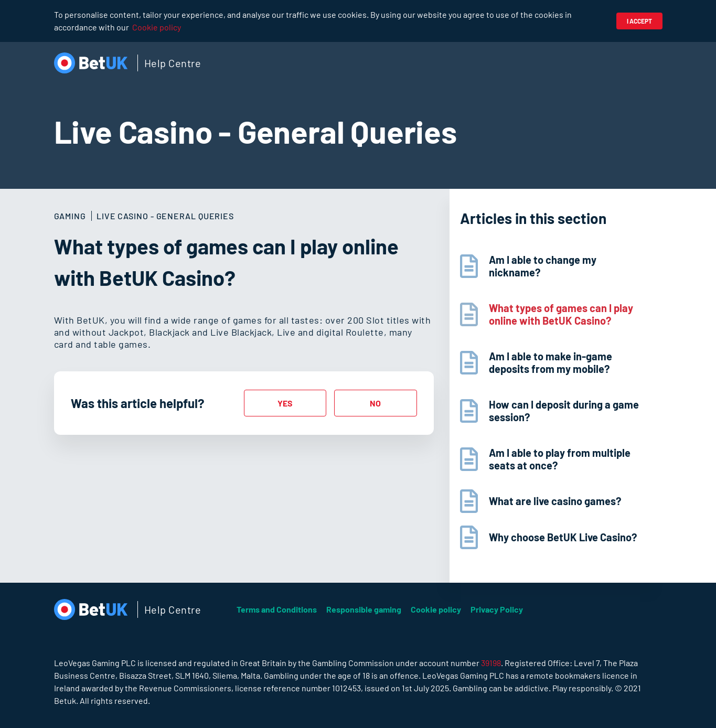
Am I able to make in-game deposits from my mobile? (551, 362)
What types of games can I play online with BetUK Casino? (561, 314)
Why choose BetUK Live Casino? (563, 537)
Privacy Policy (497, 609)
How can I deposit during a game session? (564, 411)
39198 (491, 663)
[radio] (285, 403)
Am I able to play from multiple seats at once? (560, 459)
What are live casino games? (555, 501)
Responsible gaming (364, 609)
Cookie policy (157, 27)
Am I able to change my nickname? (543, 266)
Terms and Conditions (277, 609)
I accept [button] (639, 21)
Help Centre (173, 63)
